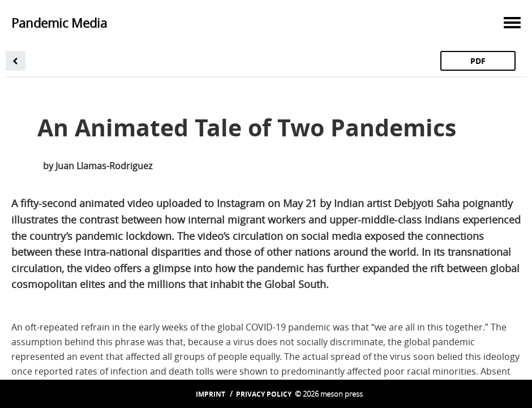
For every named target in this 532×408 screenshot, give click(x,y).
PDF (478, 61)
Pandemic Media (59, 23)
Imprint (211, 394)
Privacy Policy (264, 394)
